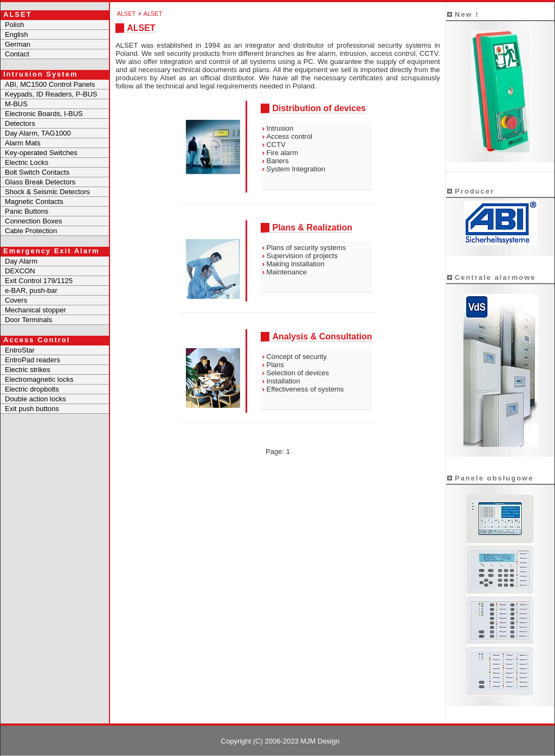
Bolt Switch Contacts (37, 172)
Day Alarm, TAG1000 (38, 133)
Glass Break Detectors (40, 182)
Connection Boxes (34, 221)
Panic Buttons (27, 211)
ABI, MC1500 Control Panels (50, 84)
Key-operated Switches (41, 153)
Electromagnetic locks (39, 379)
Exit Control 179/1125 (39, 281)
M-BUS (16, 104)
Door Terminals (28, 320)
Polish (14, 25)
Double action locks (36, 399)
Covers (16, 300)
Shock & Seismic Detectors (47, 192)
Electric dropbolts (32, 389)
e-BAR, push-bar (31, 290)
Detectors (20, 123)
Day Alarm (21, 261)
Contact (17, 54)
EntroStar (20, 350)
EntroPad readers (33, 360)
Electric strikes (28, 370)
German (18, 44)
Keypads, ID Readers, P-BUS (51, 94)
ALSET (126, 14)
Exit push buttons (32, 409)
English (17, 34)
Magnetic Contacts (34, 201)
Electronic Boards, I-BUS (44, 114)
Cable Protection (31, 231)
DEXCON (20, 271)
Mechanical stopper (36, 310)
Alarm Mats (23, 143)
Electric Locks (27, 162)
